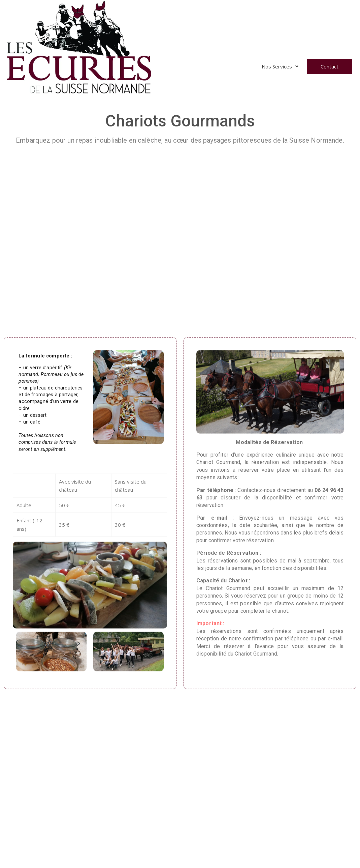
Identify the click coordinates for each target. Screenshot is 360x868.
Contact (330, 66)
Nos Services (280, 66)
